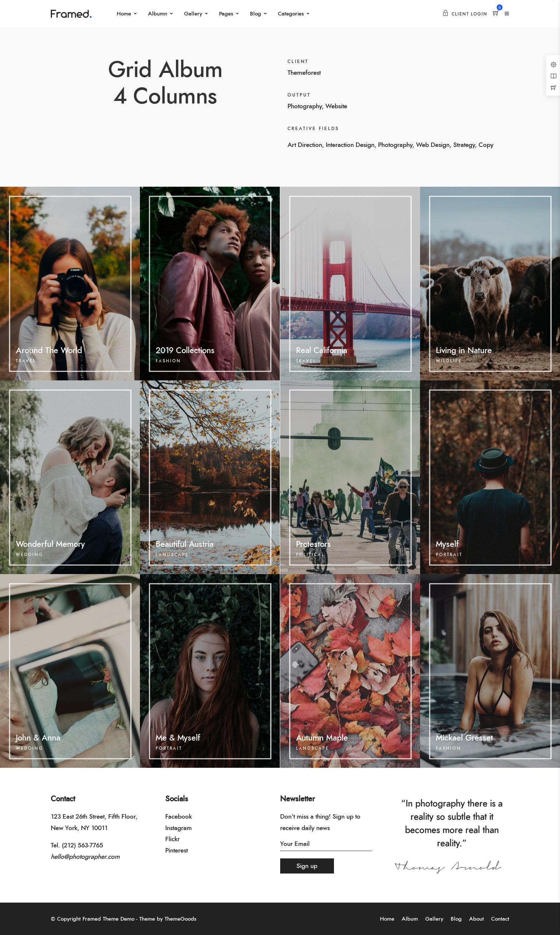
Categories (291, 14)
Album (410, 919)
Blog (256, 14)
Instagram (179, 828)
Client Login (465, 14)
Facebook (179, 817)
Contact (500, 919)
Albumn (158, 14)
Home (124, 14)
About (476, 919)
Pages (226, 14)
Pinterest (177, 850)
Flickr (172, 839)
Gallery (193, 14)
